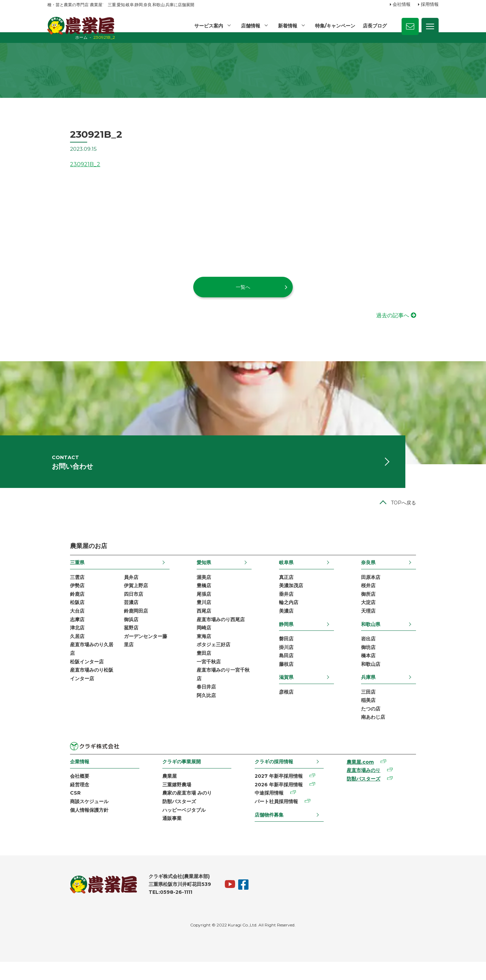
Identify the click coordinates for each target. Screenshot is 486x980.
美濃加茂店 (299, 597)
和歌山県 (393, 637)
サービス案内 (207, 26)
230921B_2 (62, 170)
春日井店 (199, 703)
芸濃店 (108, 615)
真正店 (294, 589)
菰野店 (108, 641)
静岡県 (294, 637)
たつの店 (393, 724)
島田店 (294, 670)
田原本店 (393, 589)
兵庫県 (391, 692)
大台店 (55, 624)
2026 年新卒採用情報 (280, 801)
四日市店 (111, 606)
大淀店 (391, 615)
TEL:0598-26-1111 (148, 910)
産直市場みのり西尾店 (213, 633)
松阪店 (55, 615)
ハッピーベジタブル (173, 827)
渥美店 (196, 589)
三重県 (55, 574)
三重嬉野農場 (166, 801)
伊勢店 (55, 597)
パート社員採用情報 (278, 819)
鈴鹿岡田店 (113, 624)
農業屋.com (374, 778)
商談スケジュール (67, 819)
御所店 (391, 606)
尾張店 (196, 606)
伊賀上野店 (113, 597)
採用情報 (430, 4)
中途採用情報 (270, 810)
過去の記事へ (415, 321)
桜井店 (391, 597)
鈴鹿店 (55, 606)
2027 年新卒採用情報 (280, 792)
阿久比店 (199, 712)
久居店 (55, 650)
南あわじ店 (396, 733)
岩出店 (391, 652)
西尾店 (196, 624)
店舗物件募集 (270, 832)
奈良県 (391, 574)
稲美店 (391, 715)
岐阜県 (294, 574)
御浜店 (108, 633)
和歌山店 (393, 679)
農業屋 (159, 792)
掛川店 (294, 661)
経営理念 (57, 801)
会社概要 (57, 792)
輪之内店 (296, 615)
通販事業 (161, 836)
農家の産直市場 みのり (176, 810)
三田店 (391, 706)
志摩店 (55, 633)
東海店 (196, 650)
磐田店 (294, 652)
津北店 (55, 641)
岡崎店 (196, 641)
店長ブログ (375, 26)
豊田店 (196, 668)
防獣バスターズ (169, 819)
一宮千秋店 (201, 676)
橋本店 (391, 670)
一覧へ (243, 293)
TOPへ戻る (426, 514)
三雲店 (55, 589)
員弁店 (108, 589)
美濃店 (294, 624)
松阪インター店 (64, 676)
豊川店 (196, 615)
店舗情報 (250, 26)
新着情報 (287, 26)
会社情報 (402, 4)
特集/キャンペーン (335, 26)
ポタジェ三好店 (206, 659)
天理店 (391, 624)
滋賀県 (294, 692)
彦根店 (294, 706)
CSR (53, 810)
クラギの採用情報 (275, 777)
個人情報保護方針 (67, 827)
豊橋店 (196, 597)
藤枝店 (294, 679)
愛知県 (196, 574)
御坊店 (391, 661)
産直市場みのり (377, 787)
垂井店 (294, 606)
